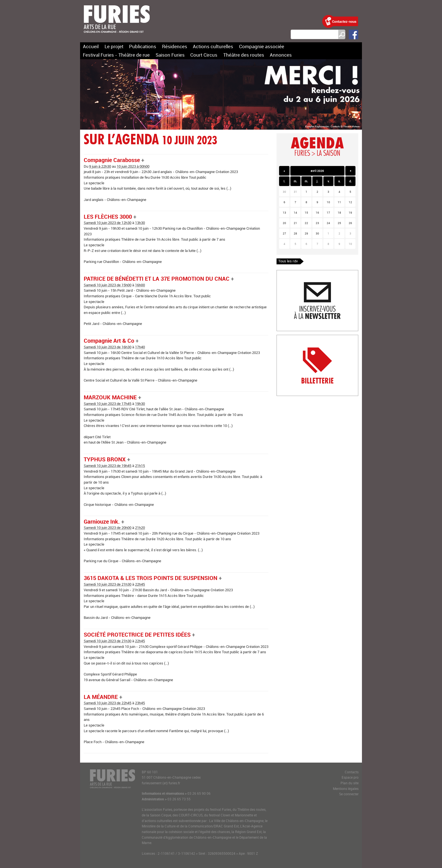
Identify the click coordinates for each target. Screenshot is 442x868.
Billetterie (284, 338)
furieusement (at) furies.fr (161, 783)
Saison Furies (170, 55)
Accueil (91, 46)
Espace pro (350, 777)
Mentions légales (346, 789)
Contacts (352, 772)
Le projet (114, 46)
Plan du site (350, 783)
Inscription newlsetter (294, 273)
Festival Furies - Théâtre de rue (116, 55)
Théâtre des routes (244, 55)
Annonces (281, 55)
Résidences (175, 46)
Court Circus (204, 55)
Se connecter (349, 794)
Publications (143, 46)
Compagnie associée (262, 46)
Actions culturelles (213, 46)
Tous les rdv (288, 261)
